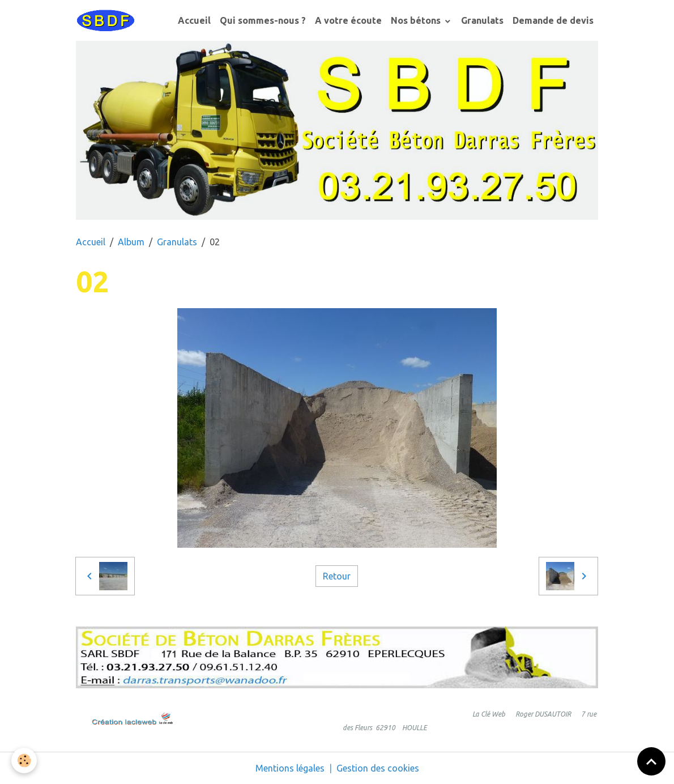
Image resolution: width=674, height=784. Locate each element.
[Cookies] (24, 760)
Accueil (194, 20)
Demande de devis (553, 20)
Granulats (482, 20)
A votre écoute (348, 20)
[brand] (108, 20)
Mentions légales (290, 768)
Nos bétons (417, 20)
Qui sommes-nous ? (263, 20)
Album (131, 242)
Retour (337, 576)
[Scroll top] (651, 761)
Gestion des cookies (378, 768)
